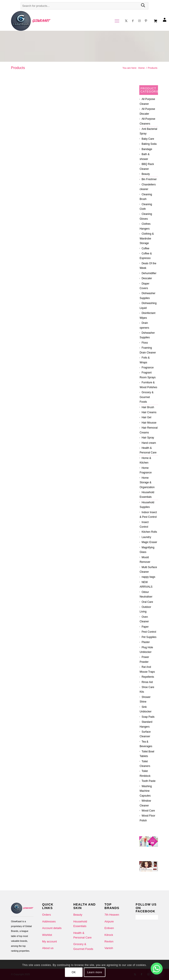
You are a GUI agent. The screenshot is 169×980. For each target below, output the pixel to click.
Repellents (148, 677)
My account (50, 941)
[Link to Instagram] (139, 21)
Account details (52, 928)
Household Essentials (80, 924)
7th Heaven (112, 915)
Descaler (147, 278)
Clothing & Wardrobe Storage (147, 238)
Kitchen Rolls (149, 532)
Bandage (147, 149)
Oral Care (147, 602)
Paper (145, 627)
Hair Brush (148, 407)
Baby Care (148, 139)
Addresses (49, 921)
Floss (145, 343)
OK (74, 972)
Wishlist (47, 935)
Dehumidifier (149, 273)
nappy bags (148, 577)
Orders (47, 915)
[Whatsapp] (157, 969)
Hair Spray (148, 438)
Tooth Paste (148, 781)
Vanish (109, 948)
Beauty (146, 174)
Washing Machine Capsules (146, 791)
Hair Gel (146, 417)
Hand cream (149, 443)
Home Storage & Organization (147, 483)
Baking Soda (149, 144)
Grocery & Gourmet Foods (146, 397)
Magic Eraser (149, 542)
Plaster (146, 642)
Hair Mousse (149, 423)
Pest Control (149, 632)
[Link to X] (126, 21)
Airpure (109, 921)
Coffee (145, 248)
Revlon (109, 941)
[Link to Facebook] (133, 21)
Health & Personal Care (82, 935)
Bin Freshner (149, 179)
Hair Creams (149, 412)
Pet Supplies (149, 637)
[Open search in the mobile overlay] (84, 8)
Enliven (109, 928)
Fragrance (148, 368)
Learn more (95, 972)
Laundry (146, 537)
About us (48, 948)
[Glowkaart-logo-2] (31, 21)
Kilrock (109, 935)
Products (18, 68)
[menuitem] (117, 21)
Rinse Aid (147, 682)
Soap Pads (148, 717)
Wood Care (148, 811)
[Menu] (116, 21)
